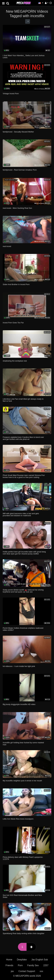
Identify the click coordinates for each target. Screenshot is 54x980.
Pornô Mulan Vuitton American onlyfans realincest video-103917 (23, 629)
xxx (41, 971)
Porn (20, 965)
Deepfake (22, 960)
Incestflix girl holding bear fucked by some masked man (23, 744)
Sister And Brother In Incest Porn (16, 284)
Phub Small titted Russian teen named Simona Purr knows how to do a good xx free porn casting (24, 476)
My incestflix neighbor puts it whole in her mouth (22, 781)
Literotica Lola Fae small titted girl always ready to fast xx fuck (23, 400)
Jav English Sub (40, 960)
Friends (9, 965)
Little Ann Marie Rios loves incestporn (18, 819)
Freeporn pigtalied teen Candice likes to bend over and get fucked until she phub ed (23, 438)
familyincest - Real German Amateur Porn (20, 170)
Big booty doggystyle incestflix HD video (19, 704)
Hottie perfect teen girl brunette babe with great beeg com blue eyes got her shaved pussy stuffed (24, 553)
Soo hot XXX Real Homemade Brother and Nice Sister (22, 896)
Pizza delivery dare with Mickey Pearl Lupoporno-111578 (23, 858)
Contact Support (27, 971)
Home (9, 960)
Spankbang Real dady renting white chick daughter (24, 933)
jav (12, 971)
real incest (7, 246)
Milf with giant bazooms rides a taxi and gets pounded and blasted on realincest (21, 514)
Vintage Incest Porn (11, 94)
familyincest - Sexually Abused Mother (18, 132)
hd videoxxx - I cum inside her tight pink (19, 666)
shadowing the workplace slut (15, 361)
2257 (46, 965)
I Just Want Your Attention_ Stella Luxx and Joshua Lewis (24, 56)
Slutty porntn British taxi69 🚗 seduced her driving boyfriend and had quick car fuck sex (23, 591)
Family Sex (33, 965)
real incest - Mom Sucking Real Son (17, 208)
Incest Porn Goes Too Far (13, 323)
